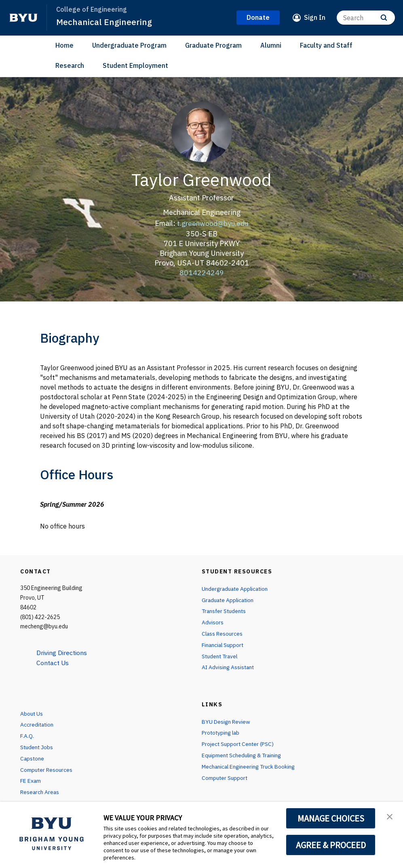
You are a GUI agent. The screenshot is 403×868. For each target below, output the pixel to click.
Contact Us (53, 662)
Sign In (315, 17)
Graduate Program (213, 45)
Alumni (271, 45)
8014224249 (202, 272)
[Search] (366, 18)
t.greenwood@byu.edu (213, 223)
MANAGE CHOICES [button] (331, 818)
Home (64, 45)
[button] (390, 816)
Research (70, 65)
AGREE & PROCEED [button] (331, 845)
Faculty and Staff (326, 45)
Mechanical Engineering (104, 22)
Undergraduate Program (129, 45)
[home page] (23, 18)
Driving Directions (63, 653)
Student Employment (135, 65)
